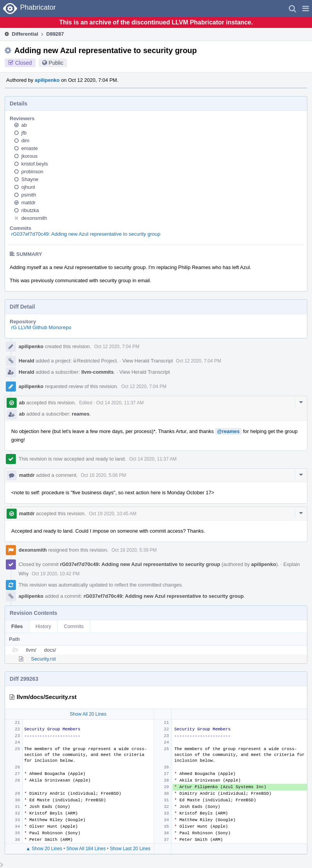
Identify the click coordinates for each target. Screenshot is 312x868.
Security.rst (43, 659)
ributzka (30, 210)
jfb (24, 133)
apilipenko (47, 80)
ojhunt (28, 187)
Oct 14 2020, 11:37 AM (120, 403)
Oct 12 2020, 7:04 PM (117, 347)
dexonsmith (34, 218)
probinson (32, 172)
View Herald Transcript (148, 361)
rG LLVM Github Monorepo (41, 327)
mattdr (28, 203)
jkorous (29, 156)
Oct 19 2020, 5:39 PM (134, 550)
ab (24, 125)
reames (81, 414)
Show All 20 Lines (88, 714)
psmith (29, 195)
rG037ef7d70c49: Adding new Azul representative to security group (86, 234)
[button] (306, 9)
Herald (26, 361)
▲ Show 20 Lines (44, 849)
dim (25, 141)
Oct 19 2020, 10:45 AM (113, 514)
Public (56, 63)
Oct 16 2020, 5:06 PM (104, 475)
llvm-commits (98, 372)
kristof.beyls (35, 164)
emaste (30, 148)
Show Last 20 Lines (130, 849)
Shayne (30, 179)
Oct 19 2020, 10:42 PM (56, 574)
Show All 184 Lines (86, 849)
